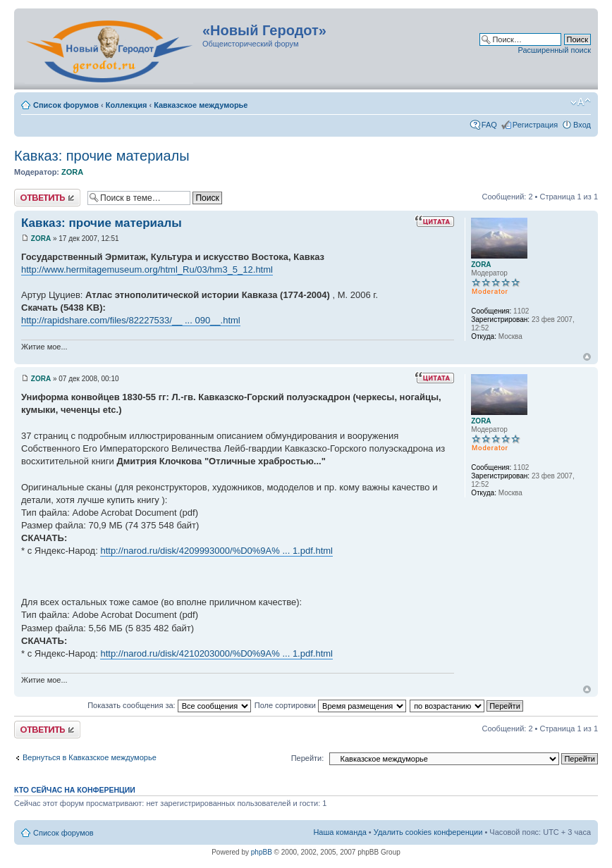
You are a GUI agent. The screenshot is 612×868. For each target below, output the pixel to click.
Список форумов (66, 105)
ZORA (72, 172)
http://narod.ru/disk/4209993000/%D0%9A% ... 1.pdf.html (216, 551)
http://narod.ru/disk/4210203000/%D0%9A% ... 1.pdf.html (216, 653)
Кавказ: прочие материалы (102, 156)
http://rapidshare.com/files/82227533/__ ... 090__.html (131, 320)
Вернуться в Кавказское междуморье (90, 757)
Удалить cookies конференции (428, 832)
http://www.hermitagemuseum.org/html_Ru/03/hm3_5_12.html (147, 269)
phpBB (262, 852)
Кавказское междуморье (201, 105)
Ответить (47, 198)
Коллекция (127, 105)
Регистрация (535, 125)
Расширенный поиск (554, 50)
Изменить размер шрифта (581, 102)
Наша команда (339, 832)
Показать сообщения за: (169, 705)
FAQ (489, 125)
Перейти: (308, 758)
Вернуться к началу (587, 357)
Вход (582, 125)
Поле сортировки (330, 705)
